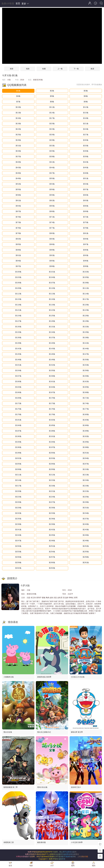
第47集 (52, 173)
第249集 (86, 541)
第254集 (52, 552)
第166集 (18, 392)
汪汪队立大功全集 (78, 677)
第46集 (18, 173)
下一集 (76, 69)
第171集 (86, 398)
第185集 (52, 425)
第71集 (52, 217)
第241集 (18, 530)
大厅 (52, 866)
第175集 (18, 409)
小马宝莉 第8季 (77, 842)
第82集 (18, 239)
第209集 (52, 469)
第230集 (52, 508)
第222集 (86, 491)
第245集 (52, 535)
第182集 (52, 420)
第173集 (52, 403)
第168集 (86, 392)
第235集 (18, 519)
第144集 (86, 349)
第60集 (86, 195)
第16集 (18, 118)
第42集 (86, 162)
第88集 (18, 250)
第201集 (86, 453)
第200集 (52, 453)
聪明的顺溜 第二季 (11, 787)
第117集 (86, 299)
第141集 (86, 343)
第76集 (18, 228)
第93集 (86, 255)
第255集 (86, 552)
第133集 (18, 332)
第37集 (18, 157)
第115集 (18, 299)
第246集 (86, 535)
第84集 (86, 239)
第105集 (86, 277)
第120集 (86, 305)
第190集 (18, 436)
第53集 (52, 184)
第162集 (86, 382)
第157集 (18, 376)
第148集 (18, 360)
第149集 (52, 360)
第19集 (18, 124)
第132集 (86, 327)
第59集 (52, 195)
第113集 (52, 294)
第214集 (18, 480)
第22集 (18, 129)
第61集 (18, 201)
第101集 (52, 272)
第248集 (52, 541)
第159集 (86, 376)
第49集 (18, 178)
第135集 (86, 332)
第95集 (52, 261)
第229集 (18, 508)
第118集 (18, 305)
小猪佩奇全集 (9, 677)
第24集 (86, 129)
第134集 (52, 332)
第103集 (18, 277)
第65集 (52, 206)
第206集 (52, 464)
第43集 (18, 168)
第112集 (18, 294)
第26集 (52, 135)
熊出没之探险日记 (44, 732)
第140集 (52, 343)
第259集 (18, 563)
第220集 (18, 491)
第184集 (18, 425)
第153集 (86, 365)
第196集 (18, 447)
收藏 (44, 69)
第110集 (52, 288)
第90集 (86, 250)
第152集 (52, 365)
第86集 (52, 244)
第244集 (18, 535)
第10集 (18, 107)
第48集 (86, 173)
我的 (94, 866)
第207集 (86, 464)
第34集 (18, 151)
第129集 (86, 321)
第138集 (86, 338)
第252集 (86, 546)
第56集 (52, 189)
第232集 (18, 513)
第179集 (52, 414)
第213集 (86, 475)
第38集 (52, 157)
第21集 (86, 124)
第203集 (52, 458)
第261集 (86, 563)
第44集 (52, 168)
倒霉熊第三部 (9, 842)
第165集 (86, 387)
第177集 (86, 409)
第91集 (18, 255)
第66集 (86, 206)
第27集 (86, 135)
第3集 (86, 91)
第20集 (52, 124)
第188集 (52, 431)
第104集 (52, 277)
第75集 (86, 222)
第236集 (52, 519)
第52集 (18, 184)
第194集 (52, 442)
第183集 (86, 420)
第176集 (52, 409)
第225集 (86, 497)
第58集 (18, 195)
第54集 (86, 184)
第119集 (52, 305)
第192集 (86, 436)
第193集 (18, 442)
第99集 (86, 266)
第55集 (18, 189)
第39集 (86, 157)
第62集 (52, 201)
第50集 (52, 178)
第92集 (52, 255)
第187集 (18, 431)
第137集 (52, 338)
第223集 (18, 497)
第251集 (52, 546)
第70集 (18, 217)
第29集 (52, 140)
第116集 (52, 299)
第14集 (52, 113)
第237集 (86, 519)
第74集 (52, 222)
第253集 (18, 552)
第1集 (18, 91)
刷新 (12, 69)
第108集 (86, 283)
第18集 (86, 118)
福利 (73, 866)
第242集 (52, 530)
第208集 (18, 469)
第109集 (18, 288)
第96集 (86, 261)
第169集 (18, 398)
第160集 (18, 382)
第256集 (18, 557)
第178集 (18, 414)
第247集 (18, 541)
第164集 (52, 387)
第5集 (52, 96)
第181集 (18, 420)
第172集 (18, 403)
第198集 (86, 447)
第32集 (52, 146)
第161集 (52, 382)
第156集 (86, 371)
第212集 (52, 475)
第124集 (18, 316)
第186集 (86, 425)
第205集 (18, 464)
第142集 (18, 349)
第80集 (52, 233)
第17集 (52, 118)
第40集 (18, 162)
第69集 (86, 211)
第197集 (52, 447)
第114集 (86, 294)
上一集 (60, 69)
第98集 (52, 266)
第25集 (18, 135)
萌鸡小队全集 (42, 787)
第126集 (86, 316)
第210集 (86, 469)
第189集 (86, 431)
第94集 (18, 261)
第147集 (86, 354)
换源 (92, 69)
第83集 (52, 239)
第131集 (52, 327)
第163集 (18, 387)
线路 (28, 69)
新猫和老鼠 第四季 (44, 677)
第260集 (52, 563)
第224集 (52, 497)
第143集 (52, 349)
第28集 (18, 140)
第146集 (52, 354)
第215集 (52, 480)
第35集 (52, 151)
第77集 (52, 228)
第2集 (52, 91)
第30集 (86, 140)
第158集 (52, 376)
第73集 (18, 222)
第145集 (18, 354)
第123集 (86, 310)
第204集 (86, 458)
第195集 (86, 442)
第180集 (86, 414)
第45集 (86, 168)
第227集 (52, 502)
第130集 (18, 327)
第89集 (52, 250)
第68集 (52, 211)
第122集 (52, 310)
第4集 (18, 96)
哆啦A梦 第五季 (77, 732)
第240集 (86, 524)
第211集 (18, 475)
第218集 (52, 486)
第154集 (18, 371)
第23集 (52, 129)
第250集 (18, 546)
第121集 (18, 310)
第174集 (86, 403)
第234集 (86, 513)
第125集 (52, 316)
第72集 (86, 217)
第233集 (52, 513)
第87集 (86, 244)
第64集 (18, 206)
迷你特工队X (76, 787)
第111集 (86, 288)
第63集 (86, 201)
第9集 (86, 102)
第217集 (18, 486)
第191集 (52, 436)
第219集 (86, 486)
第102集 (86, 272)
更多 (25, 4)
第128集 (52, 321)
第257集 (52, 557)
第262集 (18, 568)
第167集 (52, 392)
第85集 (18, 244)
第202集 (18, 458)
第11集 (52, 107)
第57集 (86, 189)
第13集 (18, 113)
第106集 (18, 283)
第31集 (18, 146)
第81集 (86, 233)
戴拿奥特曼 (42, 842)
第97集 (18, 266)
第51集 (86, 178)
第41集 (52, 162)
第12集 (86, 107)
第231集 (86, 508)
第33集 (86, 146)
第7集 (18, 102)
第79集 (18, 233)
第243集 (86, 530)
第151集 (18, 365)
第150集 (86, 360)
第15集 (86, 113)
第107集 (52, 283)
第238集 (18, 524)
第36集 (86, 151)
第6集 (86, 96)
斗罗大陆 (7, 75)
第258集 (86, 557)
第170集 (52, 398)
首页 (18, 3)
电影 (31, 866)
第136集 (18, 338)
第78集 (86, 228)
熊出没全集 (8, 732)
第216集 (86, 480)
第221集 (52, 491)
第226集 (18, 502)
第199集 (18, 453)
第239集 (52, 524)
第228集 (86, 502)
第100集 (18, 272)
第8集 (52, 102)
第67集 (18, 211)
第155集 (52, 371)
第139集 (18, 343)
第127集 (18, 321)
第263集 (52, 568)
